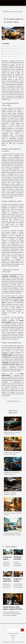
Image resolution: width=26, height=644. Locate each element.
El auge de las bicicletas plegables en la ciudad (18, 582)
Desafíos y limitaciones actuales (11, 51)
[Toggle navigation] (3, 3)
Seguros (13, 638)
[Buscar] (11, 630)
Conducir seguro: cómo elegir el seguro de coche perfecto (12, 453)
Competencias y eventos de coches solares (13, 54)
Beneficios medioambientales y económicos (13, 49)
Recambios (13, 636)
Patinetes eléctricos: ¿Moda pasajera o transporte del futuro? (13, 608)
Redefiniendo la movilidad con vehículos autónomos (12, 473)
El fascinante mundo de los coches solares (7, 581)
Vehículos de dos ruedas (13, 633)
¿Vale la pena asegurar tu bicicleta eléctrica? (12, 514)
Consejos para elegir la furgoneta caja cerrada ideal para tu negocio (12, 534)
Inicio (2, 10)
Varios (6, 10)
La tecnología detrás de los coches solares (13, 46)
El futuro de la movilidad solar (10, 56)
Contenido (6, 44)
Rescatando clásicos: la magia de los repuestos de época (12, 433)
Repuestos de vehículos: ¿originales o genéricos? (10, 493)
